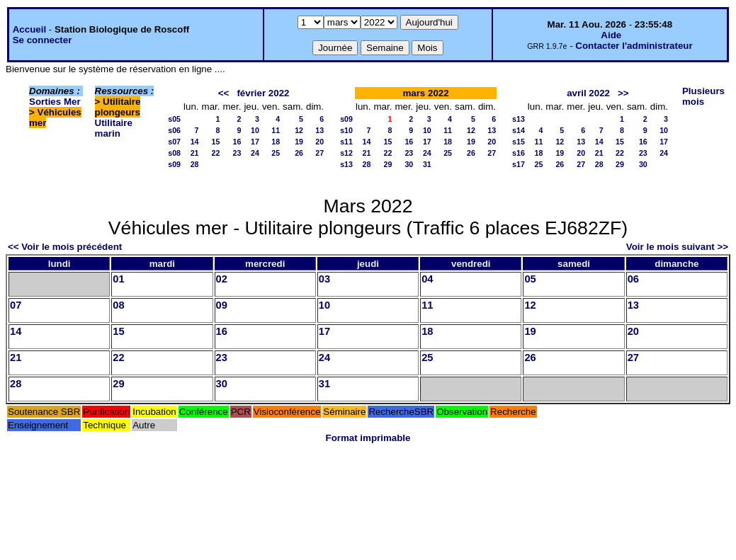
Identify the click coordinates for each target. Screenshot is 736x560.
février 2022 (263, 93)
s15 (519, 142)
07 (16, 305)
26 (299, 153)
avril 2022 (588, 93)
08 (118, 305)
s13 (346, 164)
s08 (174, 153)
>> (623, 93)
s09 (174, 164)
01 (118, 279)
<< (224, 93)
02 (222, 279)
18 (276, 142)
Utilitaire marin (114, 128)
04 (427, 279)
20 (319, 142)
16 (237, 142)
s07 (174, 142)
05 (530, 279)
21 (195, 153)
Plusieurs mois (703, 96)
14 (195, 142)
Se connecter (43, 40)
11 (276, 130)
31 (427, 164)
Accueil (29, 29)
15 (216, 142)
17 (255, 142)
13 (319, 130)
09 (222, 305)
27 (319, 153)
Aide (611, 35)
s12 (346, 153)
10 (255, 130)
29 (388, 164)
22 (216, 153)
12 (299, 130)
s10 (346, 130)
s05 (174, 119)
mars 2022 (425, 93)
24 (255, 153)
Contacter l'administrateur (634, 46)
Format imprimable (368, 438)
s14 (519, 130)
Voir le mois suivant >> (677, 247)
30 (409, 164)
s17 (519, 164)
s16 (519, 153)
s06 (174, 130)
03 (324, 279)
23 (237, 153)
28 (195, 164)
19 (299, 142)
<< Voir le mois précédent (65, 247)
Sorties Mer (55, 102)
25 (276, 153)
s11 (346, 142)
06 (633, 279)
